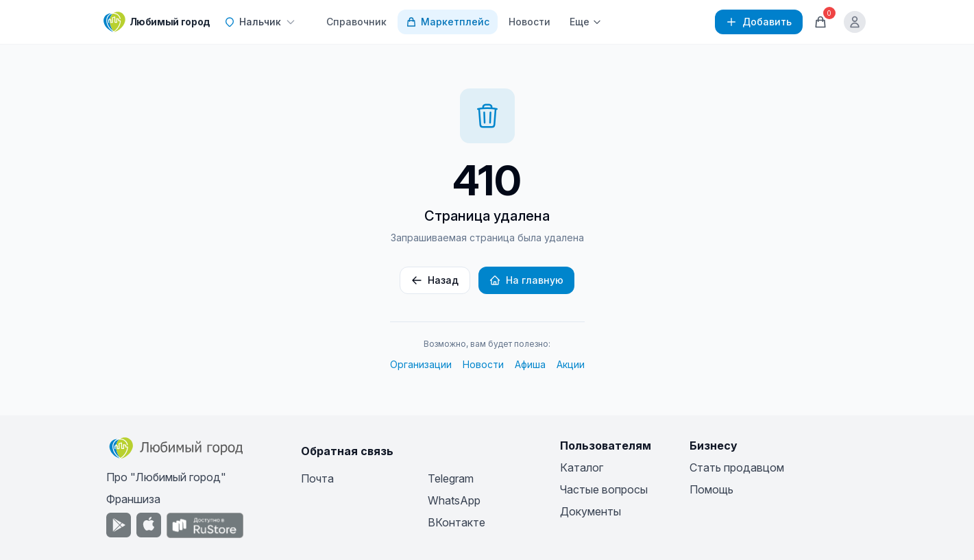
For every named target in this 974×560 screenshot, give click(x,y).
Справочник (356, 22)
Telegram (451, 478)
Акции (571, 364)
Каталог (582, 467)
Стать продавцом (737, 467)
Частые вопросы (604, 489)
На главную (526, 280)
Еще (586, 22)
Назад (435, 280)
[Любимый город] (157, 22)
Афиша (530, 364)
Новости (529, 22)
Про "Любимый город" (166, 477)
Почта (317, 478)
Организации (421, 364)
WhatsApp (454, 500)
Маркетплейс (448, 22)
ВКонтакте (456, 522)
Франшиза (133, 499)
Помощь (711, 489)
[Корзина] (820, 22)
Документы (591, 511)
